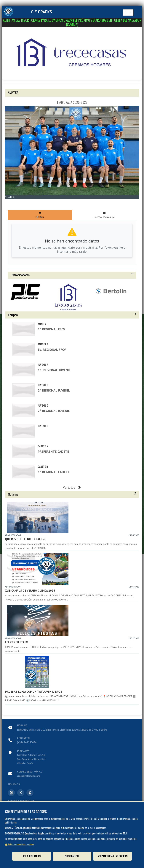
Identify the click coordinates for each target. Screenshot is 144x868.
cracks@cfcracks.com (28, 776)
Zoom (11, 201)
